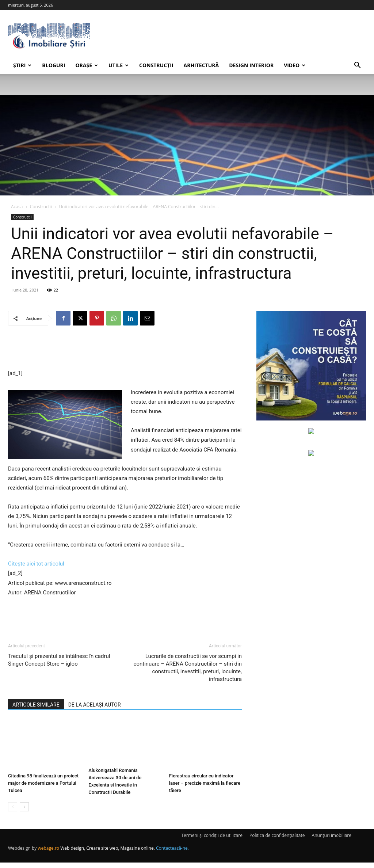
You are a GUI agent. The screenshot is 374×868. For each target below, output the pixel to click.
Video (295, 65)
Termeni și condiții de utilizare (212, 841)
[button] (357, 66)
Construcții (156, 65)
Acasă (17, 207)
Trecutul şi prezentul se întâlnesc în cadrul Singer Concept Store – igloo (59, 660)
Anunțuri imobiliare (332, 841)
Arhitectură (201, 65)
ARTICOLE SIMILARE (36, 705)
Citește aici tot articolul (36, 564)
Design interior (251, 65)
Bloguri (54, 65)
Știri (22, 65)
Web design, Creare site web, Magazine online (107, 854)
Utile (119, 65)
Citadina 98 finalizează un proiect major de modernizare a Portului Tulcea (43, 783)
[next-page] (24, 812)
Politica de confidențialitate (277, 841)
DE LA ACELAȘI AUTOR (95, 705)
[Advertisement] (125, 350)
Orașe (87, 65)
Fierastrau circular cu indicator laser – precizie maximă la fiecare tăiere (205, 783)
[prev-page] (13, 812)
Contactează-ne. (172, 854)
